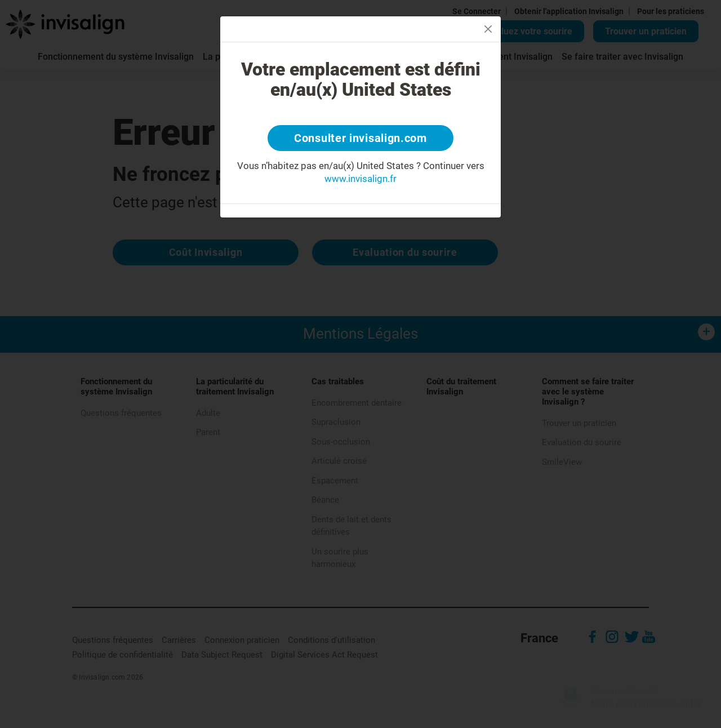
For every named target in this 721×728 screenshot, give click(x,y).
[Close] (488, 29)
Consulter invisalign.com (360, 138)
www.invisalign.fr (360, 179)
